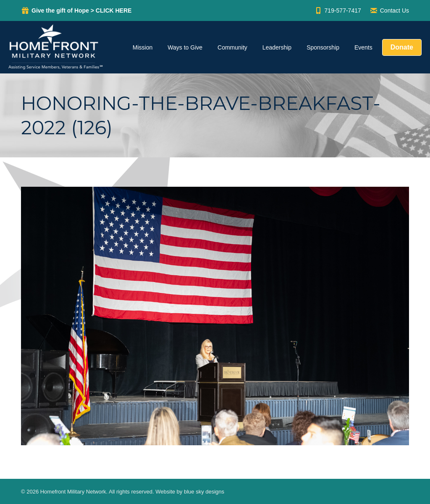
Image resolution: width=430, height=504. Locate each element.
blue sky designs (204, 492)
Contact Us (389, 10)
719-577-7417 (338, 10)
